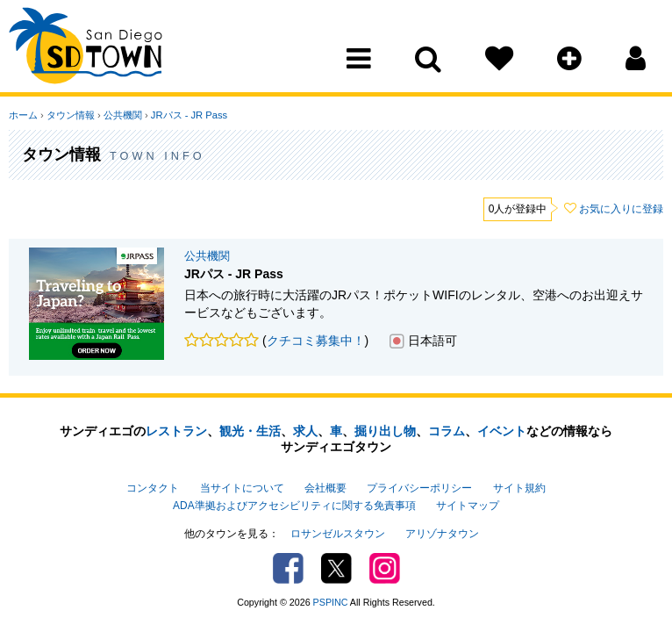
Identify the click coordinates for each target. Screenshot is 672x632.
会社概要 (325, 488)
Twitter (336, 568)
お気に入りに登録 (621, 209)
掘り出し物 (385, 431)
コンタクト (153, 488)
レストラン (176, 431)
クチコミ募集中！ (316, 341)
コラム (447, 431)
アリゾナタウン (442, 534)
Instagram (385, 568)
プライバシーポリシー (419, 488)
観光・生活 (250, 431)
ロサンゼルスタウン (338, 534)
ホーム (23, 115)
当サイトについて (242, 488)
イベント (502, 431)
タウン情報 (71, 115)
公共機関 (123, 115)
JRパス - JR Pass (189, 115)
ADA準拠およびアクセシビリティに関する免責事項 (294, 506)
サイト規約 (519, 488)
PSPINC (331, 602)
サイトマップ (468, 506)
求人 (305, 431)
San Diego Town (86, 48)
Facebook (288, 568)
